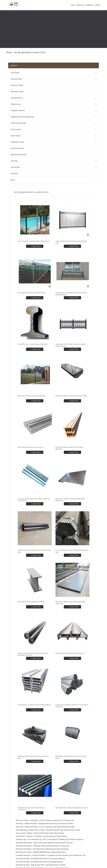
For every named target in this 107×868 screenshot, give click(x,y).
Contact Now (36, 246)
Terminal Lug (15, 104)
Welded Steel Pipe (31, 824)
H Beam (29, 833)
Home (73, 5)
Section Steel (15, 167)
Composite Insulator (18, 110)
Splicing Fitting (16, 79)
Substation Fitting (17, 92)
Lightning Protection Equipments (22, 117)
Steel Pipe (14, 161)
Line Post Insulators (39, 855)
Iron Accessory (16, 129)
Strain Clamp (15, 136)
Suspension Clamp (17, 142)
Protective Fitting (17, 85)
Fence (13, 180)
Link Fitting (15, 73)
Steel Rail (14, 174)
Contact (97, 5)
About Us (81, 5)
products (90, 5)
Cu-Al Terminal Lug (34, 839)
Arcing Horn (34, 820)
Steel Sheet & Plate (17, 148)
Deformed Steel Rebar (19, 155)
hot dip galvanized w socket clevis (30, 52)
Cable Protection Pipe (18, 123)
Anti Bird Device (17, 98)
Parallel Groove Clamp (36, 830)
